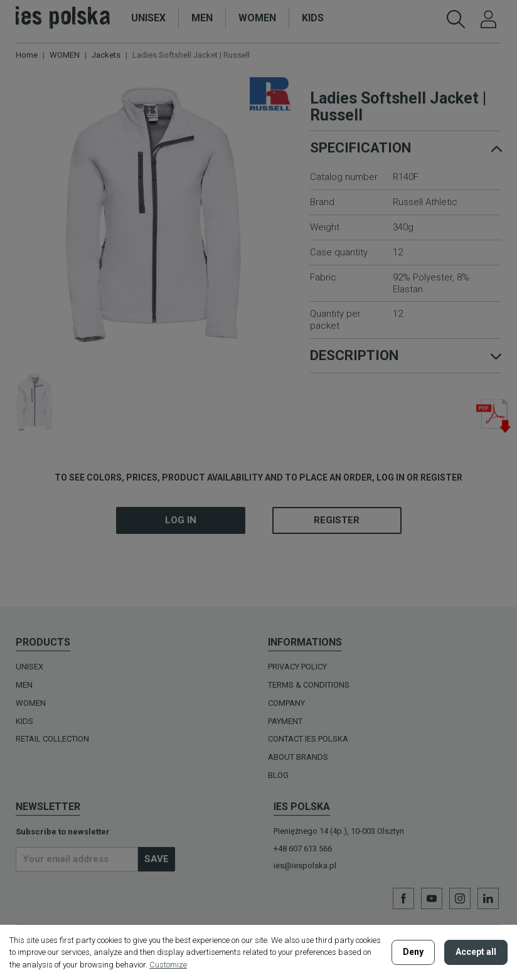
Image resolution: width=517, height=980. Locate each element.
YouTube (432, 898)
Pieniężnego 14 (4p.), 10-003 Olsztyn (339, 831)
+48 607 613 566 (303, 849)
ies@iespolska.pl (305, 865)
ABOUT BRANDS (298, 757)
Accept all (476, 952)
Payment (285, 721)
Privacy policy (297, 667)
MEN (24, 685)
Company (286, 703)
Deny (413, 952)
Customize (168, 965)
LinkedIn (488, 898)
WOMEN (31, 703)
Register (337, 520)
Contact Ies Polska (308, 739)
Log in (181, 520)
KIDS (24, 721)
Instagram (460, 898)
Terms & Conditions (309, 685)
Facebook (403, 898)
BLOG (278, 775)
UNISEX (29, 667)
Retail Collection (52, 739)
